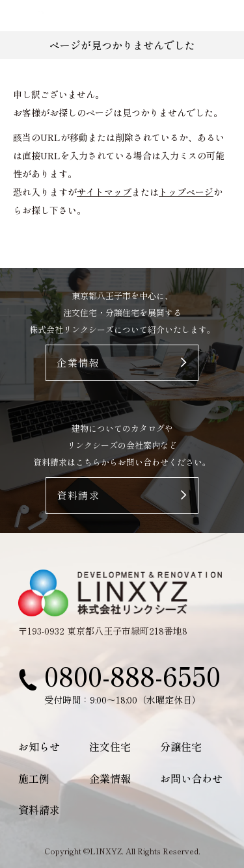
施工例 (34, 778)
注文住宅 (110, 746)
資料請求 (39, 809)
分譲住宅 (181, 746)
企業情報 (110, 778)
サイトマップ (104, 192)
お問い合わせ (191, 778)
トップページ (186, 192)
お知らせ (39, 746)
